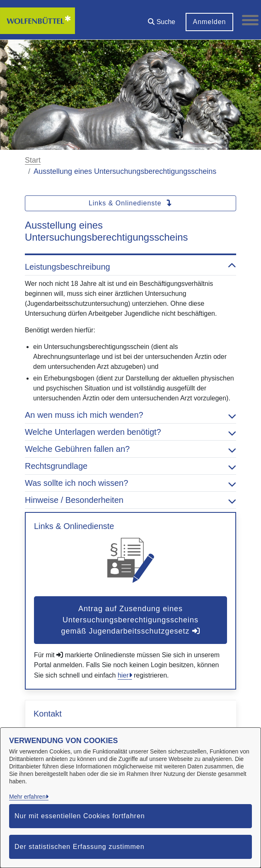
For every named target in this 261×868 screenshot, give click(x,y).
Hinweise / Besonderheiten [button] (130, 500)
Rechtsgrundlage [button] (130, 466)
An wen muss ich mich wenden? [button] (130, 415)
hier (123, 675)
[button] (162, 19)
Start (33, 160)
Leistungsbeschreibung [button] (130, 267)
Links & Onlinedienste (130, 203)
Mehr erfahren (27, 797)
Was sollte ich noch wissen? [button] (130, 483)
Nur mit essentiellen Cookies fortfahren (80, 816)
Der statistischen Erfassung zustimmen (80, 847)
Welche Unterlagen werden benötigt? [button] (130, 432)
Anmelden (209, 22)
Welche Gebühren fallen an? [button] (130, 449)
